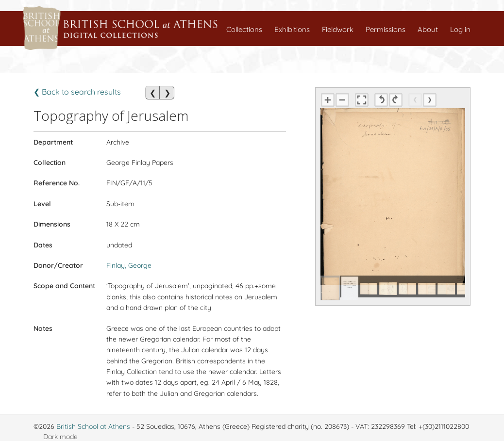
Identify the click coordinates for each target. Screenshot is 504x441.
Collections (244, 29)
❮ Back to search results (77, 92)
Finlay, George (129, 265)
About (428, 29)
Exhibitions (292, 29)
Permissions (386, 29)
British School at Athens (93, 426)
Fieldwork (338, 29)
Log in (460, 29)
